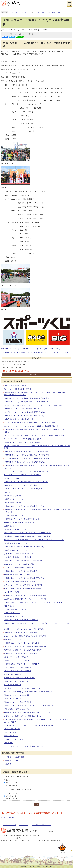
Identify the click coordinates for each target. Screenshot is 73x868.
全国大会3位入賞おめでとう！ (16, 543)
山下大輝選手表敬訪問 (13, 685)
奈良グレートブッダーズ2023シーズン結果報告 (23, 589)
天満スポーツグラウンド (14, 739)
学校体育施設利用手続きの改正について (20, 709)
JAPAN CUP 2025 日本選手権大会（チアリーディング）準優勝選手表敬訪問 (34, 435)
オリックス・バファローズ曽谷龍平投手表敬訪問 (23, 585)
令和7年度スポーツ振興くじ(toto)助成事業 (21, 485)
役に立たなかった (12, 786)
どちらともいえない (12, 783)
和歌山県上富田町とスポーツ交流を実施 (20, 678)
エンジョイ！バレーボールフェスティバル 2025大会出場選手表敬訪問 (31, 426)
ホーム (11, 12)
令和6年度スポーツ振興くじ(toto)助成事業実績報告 (24, 506)
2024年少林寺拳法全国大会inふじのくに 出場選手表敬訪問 (28, 533)
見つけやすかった (12, 793)
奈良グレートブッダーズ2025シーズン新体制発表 (23, 489)
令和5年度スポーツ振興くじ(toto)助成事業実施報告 (24, 578)
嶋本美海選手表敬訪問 (13, 674)
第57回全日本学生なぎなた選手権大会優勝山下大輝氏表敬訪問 (28, 692)
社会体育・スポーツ (56, 12)
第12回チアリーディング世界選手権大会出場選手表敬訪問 (27, 398)
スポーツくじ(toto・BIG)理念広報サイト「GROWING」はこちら (36, 353)
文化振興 (8, 764)
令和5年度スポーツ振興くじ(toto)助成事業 (21, 633)
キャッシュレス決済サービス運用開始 (19, 568)
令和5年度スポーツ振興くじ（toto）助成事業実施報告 (25, 595)
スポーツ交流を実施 (12, 729)
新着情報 (11, 817)
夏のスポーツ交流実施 (13, 699)
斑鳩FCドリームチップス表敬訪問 (17, 660)
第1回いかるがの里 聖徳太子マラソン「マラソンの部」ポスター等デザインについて (37, 602)
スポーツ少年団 (10, 732)
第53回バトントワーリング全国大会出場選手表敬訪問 (25, 412)
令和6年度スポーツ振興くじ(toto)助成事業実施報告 (24, 547)
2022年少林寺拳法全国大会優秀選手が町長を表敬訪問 (25, 636)
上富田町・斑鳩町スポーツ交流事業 (18, 557)
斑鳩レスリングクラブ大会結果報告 (18, 695)
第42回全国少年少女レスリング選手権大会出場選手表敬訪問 (28, 459)
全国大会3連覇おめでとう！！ (16, 550)
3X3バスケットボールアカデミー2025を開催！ (22, 475)
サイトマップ (24, 825)
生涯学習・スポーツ (40, 12)
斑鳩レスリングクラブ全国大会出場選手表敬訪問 (23, 561)
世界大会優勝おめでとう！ (15, 503)
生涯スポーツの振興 (12, 478)
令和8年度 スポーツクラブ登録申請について (22, 409)
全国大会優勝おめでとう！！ (15, 609)
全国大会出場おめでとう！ (15, 496)
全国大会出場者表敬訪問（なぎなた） (19, 575)
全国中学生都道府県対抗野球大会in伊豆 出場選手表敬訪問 (27, 536)
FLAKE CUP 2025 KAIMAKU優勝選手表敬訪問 (23, 439)
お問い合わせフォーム (37, 375)
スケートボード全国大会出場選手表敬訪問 (20, 582)
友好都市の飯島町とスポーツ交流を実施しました (23, 716)
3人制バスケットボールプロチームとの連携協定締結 (24, 629)
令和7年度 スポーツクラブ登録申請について (22, 519)
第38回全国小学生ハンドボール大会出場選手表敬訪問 (25, 462)
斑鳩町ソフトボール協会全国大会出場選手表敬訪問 (24, 442)
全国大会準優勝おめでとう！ (15, 529)
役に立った (9, 780)
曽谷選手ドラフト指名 (13, 640)
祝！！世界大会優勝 (12, 592)
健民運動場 (9, 743)
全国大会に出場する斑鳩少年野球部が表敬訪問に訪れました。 (28, 713)
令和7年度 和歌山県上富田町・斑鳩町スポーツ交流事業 (26, 452)
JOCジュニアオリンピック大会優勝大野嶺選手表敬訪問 (26, 647)
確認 (37, 804)
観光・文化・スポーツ (23, 12)
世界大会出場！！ (11, 606)
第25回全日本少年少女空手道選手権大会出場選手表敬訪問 (27, 455)
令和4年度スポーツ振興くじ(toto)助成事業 (21, 653)
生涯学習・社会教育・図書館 (15, 757)
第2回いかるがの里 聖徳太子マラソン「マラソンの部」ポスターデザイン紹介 (34, 540)
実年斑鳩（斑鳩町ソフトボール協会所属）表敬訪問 (24, 650)
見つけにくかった (12, 799)
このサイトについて (9, 825)
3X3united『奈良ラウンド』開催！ (18, 389)
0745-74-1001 (11, 838)
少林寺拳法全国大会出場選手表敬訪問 (19, 419)
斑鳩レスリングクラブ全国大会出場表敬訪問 (21, 620)
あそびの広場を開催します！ (15, 386)
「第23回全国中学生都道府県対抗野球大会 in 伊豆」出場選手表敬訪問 (31, 423)
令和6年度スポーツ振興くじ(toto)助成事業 (21, 571)
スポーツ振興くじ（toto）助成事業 (18, 667)
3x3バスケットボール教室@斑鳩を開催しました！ (24, 564)
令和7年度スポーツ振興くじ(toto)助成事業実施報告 (24, 416)
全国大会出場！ (10, 526)
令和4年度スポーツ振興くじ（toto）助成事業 (22, 643)
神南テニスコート (11, 736)
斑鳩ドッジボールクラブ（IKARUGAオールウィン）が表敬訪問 (29, 706)
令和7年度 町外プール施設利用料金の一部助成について (26, 482)
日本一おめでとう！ (12, 613)
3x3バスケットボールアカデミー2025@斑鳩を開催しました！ (28, 471)
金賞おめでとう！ (11, 492)
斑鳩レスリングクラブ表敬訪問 (16, 657)
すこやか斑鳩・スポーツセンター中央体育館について (25, 746)
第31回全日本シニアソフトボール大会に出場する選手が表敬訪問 (29, 725)
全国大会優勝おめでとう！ (15, 515)
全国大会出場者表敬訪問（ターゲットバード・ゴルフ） (26, 599)
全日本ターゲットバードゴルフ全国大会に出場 (22, 688)
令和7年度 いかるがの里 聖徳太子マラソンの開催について (27, 402)
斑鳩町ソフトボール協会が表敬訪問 (18, 702)
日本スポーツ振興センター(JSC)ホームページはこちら (32, 349)
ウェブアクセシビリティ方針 (42, 825)
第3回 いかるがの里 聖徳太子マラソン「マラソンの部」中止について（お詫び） (35, 405)
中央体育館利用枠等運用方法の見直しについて (22, 522)
